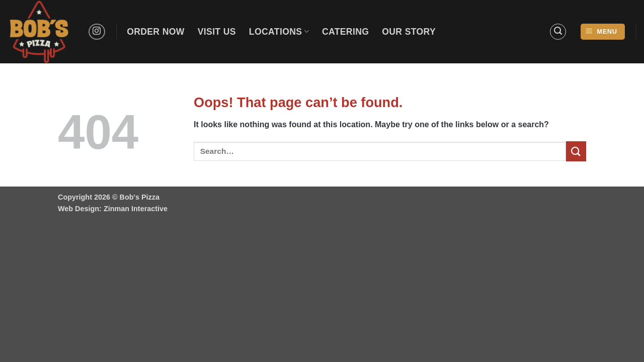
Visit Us (217, 32)
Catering (345, 32)
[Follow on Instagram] (97, 32)
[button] (558, 32)
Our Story (409, 32)
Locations (279, 32)
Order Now (156, 32)
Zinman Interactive (136, 209)
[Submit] (576, 151)
